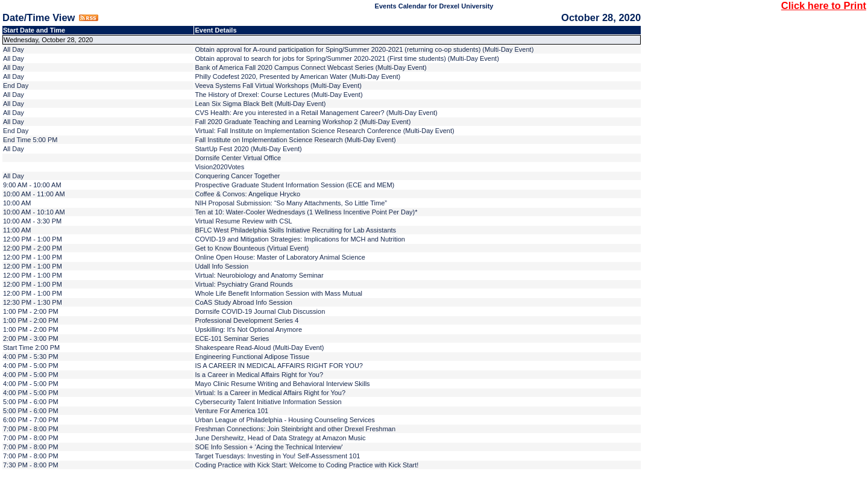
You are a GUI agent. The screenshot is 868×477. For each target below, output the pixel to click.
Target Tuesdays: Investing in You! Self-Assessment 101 (277, 456)
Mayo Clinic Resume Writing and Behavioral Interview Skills (282, 384)
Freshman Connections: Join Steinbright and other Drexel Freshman (295, 429)
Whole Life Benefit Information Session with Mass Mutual (278, 293)
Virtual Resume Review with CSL (243, 221)
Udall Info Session (222, 266)
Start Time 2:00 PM (31, 348)
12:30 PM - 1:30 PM (33, 302)
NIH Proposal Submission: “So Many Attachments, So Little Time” (291, 203)
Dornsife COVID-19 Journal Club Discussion (260, 311)
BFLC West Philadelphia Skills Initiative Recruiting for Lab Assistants (295, 230)
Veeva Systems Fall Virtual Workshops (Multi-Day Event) (278, 86)
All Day (14, 49)
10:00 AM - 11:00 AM (34, 194)
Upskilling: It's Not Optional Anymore (248, 329)
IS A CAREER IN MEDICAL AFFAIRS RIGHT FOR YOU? (279, 366)
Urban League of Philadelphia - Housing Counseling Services (285, 420)
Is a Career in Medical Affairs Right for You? (259, 375)
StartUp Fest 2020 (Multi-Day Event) (248, 149)
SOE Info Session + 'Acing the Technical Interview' (269, 447)
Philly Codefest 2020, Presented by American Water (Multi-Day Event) (297, 76)
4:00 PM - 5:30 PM (31, 357)
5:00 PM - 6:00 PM (31, 402)
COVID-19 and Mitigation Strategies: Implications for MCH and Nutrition (300, 239)
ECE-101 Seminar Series (232, 338)
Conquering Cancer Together (237, 176)
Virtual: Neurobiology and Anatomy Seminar (259, 275)
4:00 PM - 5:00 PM (31, 366)
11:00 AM (17, 230)
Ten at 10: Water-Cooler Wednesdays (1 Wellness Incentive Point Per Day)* (306, 212)
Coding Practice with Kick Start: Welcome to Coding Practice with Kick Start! (307, 465)
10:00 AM (17, 203)
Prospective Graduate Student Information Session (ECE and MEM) (294, 185)
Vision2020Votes (219, 167)
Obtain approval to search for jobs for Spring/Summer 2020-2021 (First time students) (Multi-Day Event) (347, 58)
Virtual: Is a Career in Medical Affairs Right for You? (270, 393)
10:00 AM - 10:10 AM (34, 212)
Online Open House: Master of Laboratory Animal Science (280, 257)
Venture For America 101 (231, 411)
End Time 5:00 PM (30, 140)
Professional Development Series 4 (247, 320)
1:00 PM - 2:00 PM (31, 311)
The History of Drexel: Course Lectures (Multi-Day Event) (278, 95)
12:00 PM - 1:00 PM (33, 239)
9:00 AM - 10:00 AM (32, 185)
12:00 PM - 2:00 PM (33, 248)
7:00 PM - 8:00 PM (31, 429)
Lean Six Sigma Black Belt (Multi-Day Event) (260, 104)
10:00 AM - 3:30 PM (32, 221)
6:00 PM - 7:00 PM (31, 420)
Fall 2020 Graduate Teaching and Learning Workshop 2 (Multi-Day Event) (303, 122)
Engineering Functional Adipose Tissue (252, 357)
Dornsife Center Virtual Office (238, 158)
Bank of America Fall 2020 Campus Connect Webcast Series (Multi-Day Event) (310, 67)
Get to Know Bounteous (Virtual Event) (252, 248)
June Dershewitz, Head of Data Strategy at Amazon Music (280, 438)
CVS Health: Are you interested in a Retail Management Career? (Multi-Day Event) (316, 113)
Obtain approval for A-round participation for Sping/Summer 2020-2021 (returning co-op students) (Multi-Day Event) (364, 49)
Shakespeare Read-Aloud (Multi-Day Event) (259, 348)
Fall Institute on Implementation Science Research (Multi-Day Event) (295, 140)
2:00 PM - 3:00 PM (31, 338)
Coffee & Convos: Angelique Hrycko (247, 194)
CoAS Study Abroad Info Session (243, 302)
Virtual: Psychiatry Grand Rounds (244, 284)
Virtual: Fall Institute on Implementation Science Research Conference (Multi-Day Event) (324, 131)
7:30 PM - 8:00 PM (31, 465)
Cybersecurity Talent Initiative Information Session (268, 402)
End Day (16, 86)
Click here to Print (824, 5)
